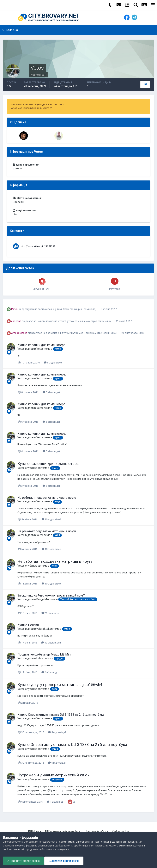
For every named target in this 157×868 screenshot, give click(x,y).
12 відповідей (51, 643)
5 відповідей (57, 732)
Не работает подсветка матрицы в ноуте (47, 498)
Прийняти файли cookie (23, 861)
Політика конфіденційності (64, 831)
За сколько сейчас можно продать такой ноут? (51, 595)
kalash (40, 658)
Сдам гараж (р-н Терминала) (80, 309)
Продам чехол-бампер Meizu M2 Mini (44, 654)
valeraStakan (45, 629)
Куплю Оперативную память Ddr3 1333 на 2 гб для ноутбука (61, 715)
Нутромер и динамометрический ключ (89, 321)
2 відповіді (49, 672)
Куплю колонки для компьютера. (42, 345)
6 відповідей (53, 363)
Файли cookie (121, 831)
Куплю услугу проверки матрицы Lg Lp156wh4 (60, 685)
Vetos (21, 349)
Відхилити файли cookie (64, 861)
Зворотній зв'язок (97, 831)
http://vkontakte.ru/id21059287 (38, 246)
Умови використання (80, 842)
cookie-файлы (26, 846)
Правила (132, 842)
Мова (35, 831)
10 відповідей (51, 519)
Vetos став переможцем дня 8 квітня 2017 (37, 104)
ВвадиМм (43, 599)
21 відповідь (50, 613)
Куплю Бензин (28, 625)
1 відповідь (55, 802)
